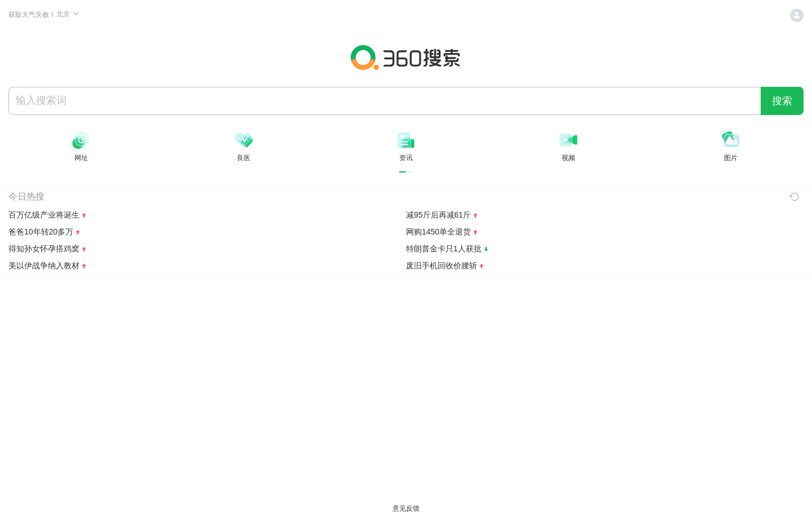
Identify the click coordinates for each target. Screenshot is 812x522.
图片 (731, 158)
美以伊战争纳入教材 (44, 266)
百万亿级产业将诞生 (44, 215)
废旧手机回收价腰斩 (442, 266)
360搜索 (406, 57)
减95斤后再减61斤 (438, 215)
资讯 (406, 158)
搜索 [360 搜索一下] (782, 101)
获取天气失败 (30, 15)
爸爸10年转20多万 (41, 232)
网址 (81, 158)
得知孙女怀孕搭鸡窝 (44, 249)
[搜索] (385, 100)
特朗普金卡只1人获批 (444, 249)
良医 (244, 158)
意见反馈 (406, 508)
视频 (568, 158)
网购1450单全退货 (438, 232)
